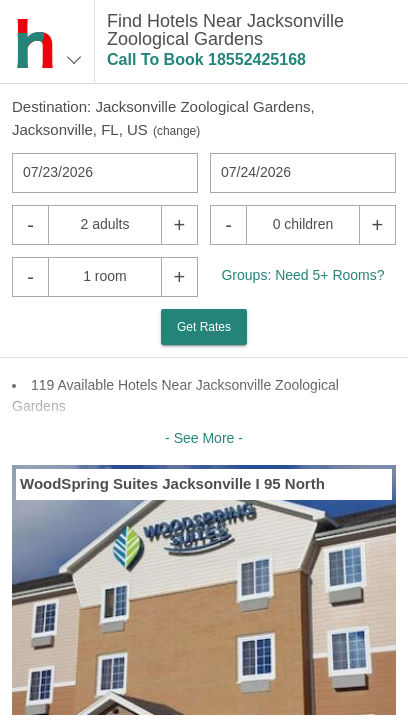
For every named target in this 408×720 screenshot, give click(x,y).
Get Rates (204, 327)
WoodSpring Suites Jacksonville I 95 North (172, 483)
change (176, 131)
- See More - (204, 438)
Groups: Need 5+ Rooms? (302, 275)
